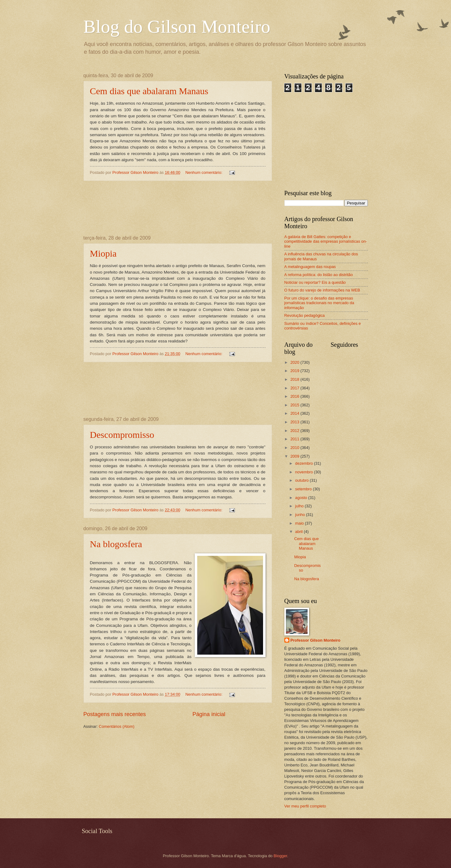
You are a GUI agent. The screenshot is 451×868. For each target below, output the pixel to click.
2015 (295, 405)
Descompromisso (122, 435)
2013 (295, 422)
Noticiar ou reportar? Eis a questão (315, 282)
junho (301, 515)
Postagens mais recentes (115, 714)
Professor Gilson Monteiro (316, 640)
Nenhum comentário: (204, 172)
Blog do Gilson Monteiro (177, 27)
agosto (302, 498)
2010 (295, 448)
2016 (295, 396)
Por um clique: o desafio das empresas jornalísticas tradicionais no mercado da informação (319, 303)
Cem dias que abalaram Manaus (149, 91)
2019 (295, 371)
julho (300, 506)
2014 (295, 413)
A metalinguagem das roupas (310, 267)
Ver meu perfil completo (305, 806)
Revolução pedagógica (305, 315)
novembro (305, 472)
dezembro (305, 463)
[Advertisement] (178, 208)
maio (300, 523)
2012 (295, 431)
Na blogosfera (116, 544)
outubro (302, 480)
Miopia (103, 253)
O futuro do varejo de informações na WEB (322, 290)
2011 (295, 439)
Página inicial (209, 714)
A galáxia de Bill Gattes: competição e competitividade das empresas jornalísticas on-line (326, 241)
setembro (304, 489)
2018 (295, 379)
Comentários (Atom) (117, 726)
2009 (295, 456)
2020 (295, 362)
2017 (295, 388)
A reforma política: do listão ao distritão (319, 275)
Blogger (280, 856)
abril (300, 532)
